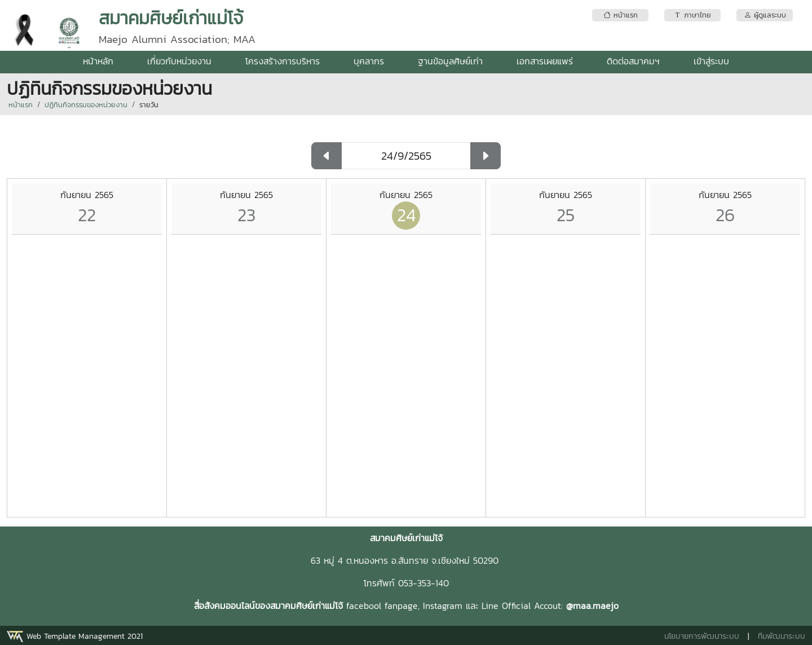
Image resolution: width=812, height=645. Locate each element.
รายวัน (149, 105)
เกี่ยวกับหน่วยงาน (179, 61)
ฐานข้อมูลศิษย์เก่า (450, 61)
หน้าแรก (21, 105)
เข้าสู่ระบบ (711, 61)
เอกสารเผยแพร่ (545, 61)
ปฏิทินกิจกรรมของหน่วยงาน (86, 105)
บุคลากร (369, 61)
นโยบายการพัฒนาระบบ (702, 636)
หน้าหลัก (98, 61)
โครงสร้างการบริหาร (283, 61)
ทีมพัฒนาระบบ (782, 636)
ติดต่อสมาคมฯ (633, 61)
